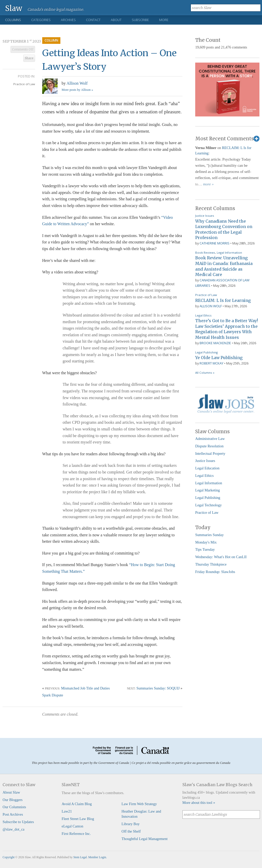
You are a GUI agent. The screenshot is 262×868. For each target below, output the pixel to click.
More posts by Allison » (77, 90)
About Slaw (11, 792)
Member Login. (97, 857)
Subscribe (140, 20)
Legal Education (207, 468)
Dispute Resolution (209, 446)
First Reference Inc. (76, 834)
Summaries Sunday (210, 535)
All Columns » (205, 373)
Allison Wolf (77, 83)
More (164, 20)
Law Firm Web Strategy (139, 804)
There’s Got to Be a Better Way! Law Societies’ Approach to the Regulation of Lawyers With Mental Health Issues (227, 329)
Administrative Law (210, 439)
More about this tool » (199, 803)
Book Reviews (205, 253)
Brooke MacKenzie (215, 343)
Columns (13, 20)
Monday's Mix (206, 542)
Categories (41, 20)
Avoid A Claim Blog (77, 804)
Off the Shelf (131, 831)
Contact (93, 20)
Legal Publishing (206, 352)
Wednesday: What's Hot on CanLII (221, 557)
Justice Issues (205, 216)
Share (29, 58)
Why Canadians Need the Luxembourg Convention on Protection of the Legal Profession (224, 229)
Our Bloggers (13, 800)
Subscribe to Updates (18, 822)
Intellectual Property (210, 453)
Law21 (67, 811)
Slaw (14, 8)
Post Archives (13, 814)
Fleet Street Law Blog (78, 819)
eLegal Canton (72, 826)
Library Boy (131, 824)
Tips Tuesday (205, 549)
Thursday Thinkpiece (211, 564)
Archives (68, 20)
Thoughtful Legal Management (145, 839)
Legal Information (229, 253)
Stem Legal (80, 857)
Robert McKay (211, 363)
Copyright (9, 857)
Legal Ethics (203, 315)
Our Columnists (14, 807)
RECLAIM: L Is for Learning (223, 300)
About (116, 20)
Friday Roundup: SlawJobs (215, 572)
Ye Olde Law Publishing (219, 358)
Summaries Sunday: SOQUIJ (158, 688)
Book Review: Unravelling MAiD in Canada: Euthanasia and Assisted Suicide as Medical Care (224, 266)
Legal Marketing (208, 490)
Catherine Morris (215, 243)
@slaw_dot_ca (13, 829)
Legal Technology (209, 505)
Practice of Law (24, 84)
